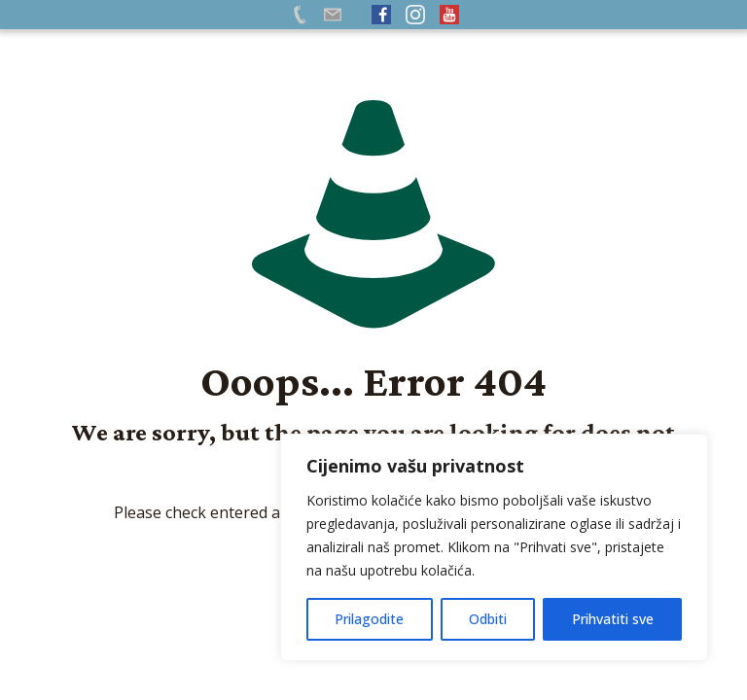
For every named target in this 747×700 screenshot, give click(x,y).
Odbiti (488, 619)
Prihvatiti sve (613, 619)
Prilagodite (369, 619)
